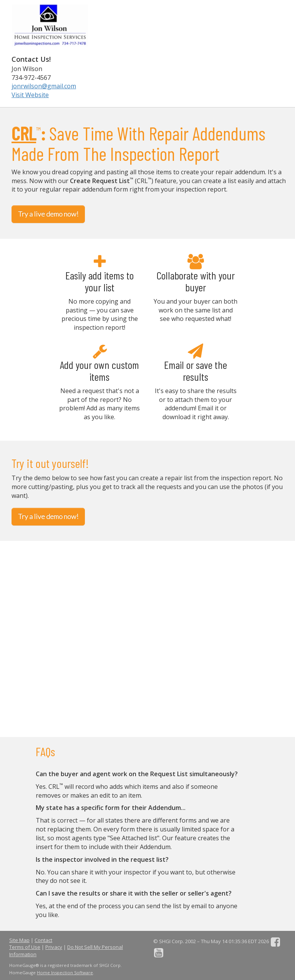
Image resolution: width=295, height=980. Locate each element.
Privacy (54, 947)
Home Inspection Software (65, 973)
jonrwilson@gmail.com (44, 86)
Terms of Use (25, 947)
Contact (43, 940)
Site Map (19, 940)
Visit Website (30, 95)
